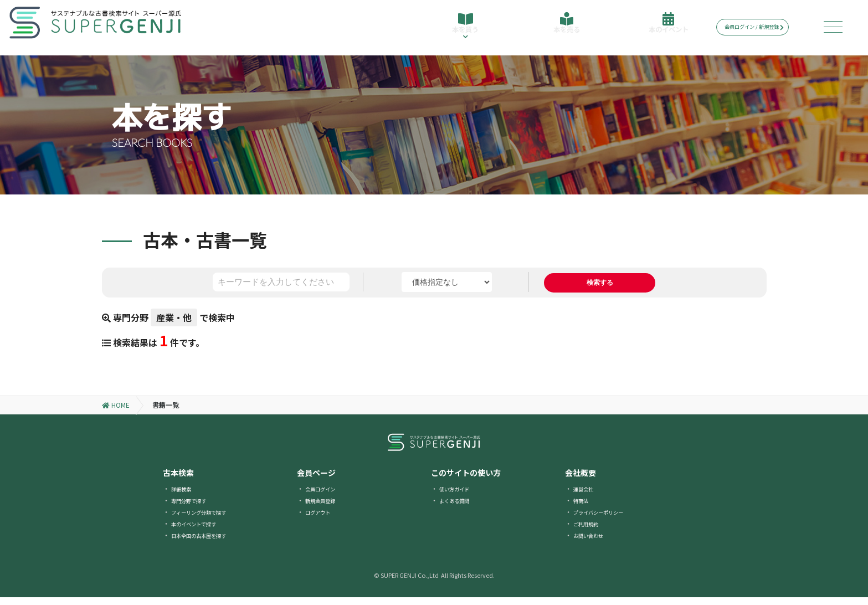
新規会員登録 (325, 508)
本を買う (464, 32)
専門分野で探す (194, 508)
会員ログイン (325, 496)
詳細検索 (184, 496)
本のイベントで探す (201, 531)
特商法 (583, 508)
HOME (116, 412)
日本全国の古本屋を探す (208, 543)
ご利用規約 (590, 531)
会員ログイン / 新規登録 (762, 27)
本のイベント (665, 29)
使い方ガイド (459, 496)
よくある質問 (459, 508)
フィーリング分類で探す (208, 519)
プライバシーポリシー (607, 519)
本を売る (564, 29)
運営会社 (587, 496)
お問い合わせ (593, 543)
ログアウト (322, 519)
